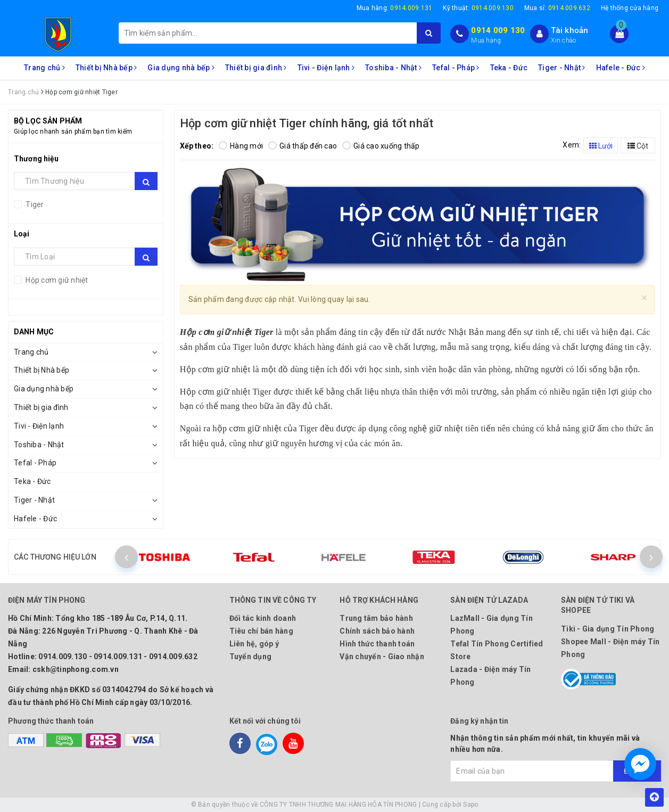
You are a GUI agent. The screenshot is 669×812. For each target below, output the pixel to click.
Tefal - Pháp (456, 68)
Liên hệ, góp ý (254, 644)
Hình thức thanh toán (377, 644)
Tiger (34, 204)
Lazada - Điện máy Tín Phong (490, 676)
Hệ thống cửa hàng (630, 8)
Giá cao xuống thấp (381, 146)
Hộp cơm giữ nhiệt (56, 280)
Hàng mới (241, 146)
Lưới (601, 146)
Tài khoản (569, 30)
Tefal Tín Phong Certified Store (497, 650)
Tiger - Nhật (562, 68)
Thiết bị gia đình (256, 68)
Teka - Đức (509, 68)
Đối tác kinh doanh (263, 618)
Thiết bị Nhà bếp (106, 68)
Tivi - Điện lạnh (326, 68)
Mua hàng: (395, 8)
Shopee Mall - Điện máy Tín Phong (610, 648)
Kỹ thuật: (478, 8)
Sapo (470, 805)
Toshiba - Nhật (393, 68)
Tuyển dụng (251, 657)
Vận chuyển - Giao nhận (382, 657)
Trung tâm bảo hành (376, 618)
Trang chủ (44, 68)
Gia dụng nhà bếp (181, 68)
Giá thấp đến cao (303, 146)
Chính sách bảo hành (377, 631)
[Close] (644, 298)
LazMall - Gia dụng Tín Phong (492, 625)
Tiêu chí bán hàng (261, 631)
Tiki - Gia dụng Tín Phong (608, 629)
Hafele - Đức (621, 68)
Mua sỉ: (557, 8)
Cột (638, 146)
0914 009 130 (498, 30)
